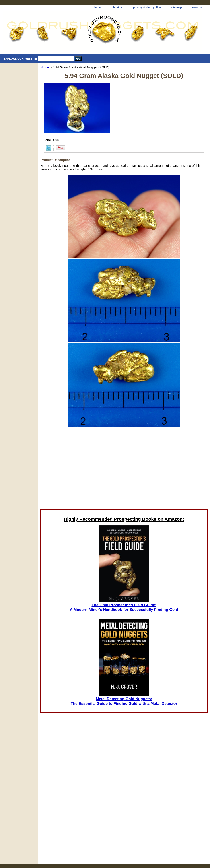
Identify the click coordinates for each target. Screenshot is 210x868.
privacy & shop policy (147, 8)
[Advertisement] (124, 469)
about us (117, 8)
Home (45, 67)
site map (176, 8)
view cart (198, 8)
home (98, 8)
